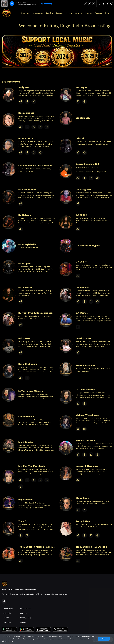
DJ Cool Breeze (27, 189)
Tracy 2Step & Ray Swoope (91, 547)
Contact (23, 613)
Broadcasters (38, 13)
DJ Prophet (25, 263)
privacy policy (7, 641)
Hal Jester (24, 338)
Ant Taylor (82, 87)
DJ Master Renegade (88, 245)
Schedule (49, 13)
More (108, 13)
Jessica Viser (83, 338)
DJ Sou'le (81, 262)
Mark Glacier (26, 442)
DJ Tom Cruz (83, 287)
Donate (69, 13)
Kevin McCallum (28, 364)
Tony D (22, 521)
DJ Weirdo (82, 313)
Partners (89, 13)
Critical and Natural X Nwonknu (37, 165)
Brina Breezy (26, 138)
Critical (80, 138)
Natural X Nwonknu (87, 466)
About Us (98, 13)
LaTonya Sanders (86, 389)
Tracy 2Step (83, 521)
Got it (104, 639)
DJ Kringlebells (27, 244)
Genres (23, 622)
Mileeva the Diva (85, 440)
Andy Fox (24, 87)
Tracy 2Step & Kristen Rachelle (37, 547)
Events (6, 618)
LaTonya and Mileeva (31, 391)
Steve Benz (82, 498)
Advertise (79, 13)
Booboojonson (27, 113)
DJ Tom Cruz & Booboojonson (35, 313)
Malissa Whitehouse (87, 415)
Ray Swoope (25, 500)
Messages (7, 622)
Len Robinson (26, 416)
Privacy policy (26, 618)
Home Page (25, 13)
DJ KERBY (81, 215)
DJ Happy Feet (84, 189)
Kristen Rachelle (85, 365)
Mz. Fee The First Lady (32, 466)
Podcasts (60, 13)
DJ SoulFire (25, 287)
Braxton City (83, 118)
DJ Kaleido (25, 215)
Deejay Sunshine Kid (87, 164)
